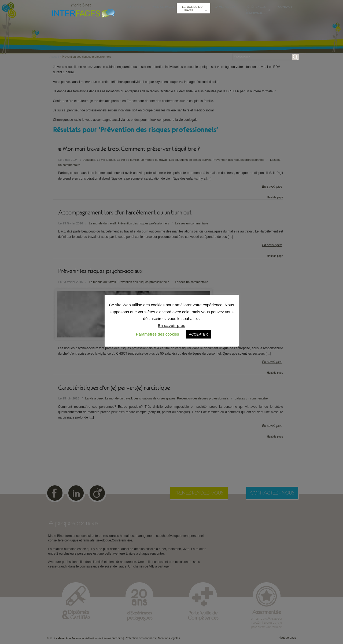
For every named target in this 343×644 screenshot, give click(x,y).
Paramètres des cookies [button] (158, 334)
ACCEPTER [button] (199, 334)
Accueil (56, 57)
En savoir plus (171, 325)
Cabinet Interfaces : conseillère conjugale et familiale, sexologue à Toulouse (82, 13)
